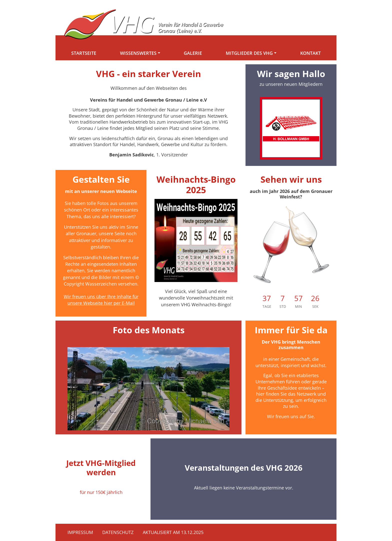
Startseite (84, 53)
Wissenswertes (138, 53)
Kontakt (310, 53)
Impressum (80, 532)
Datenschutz (118, 532)
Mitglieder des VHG (249, 53)
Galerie (193, 53)
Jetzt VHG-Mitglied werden (101, 468)
